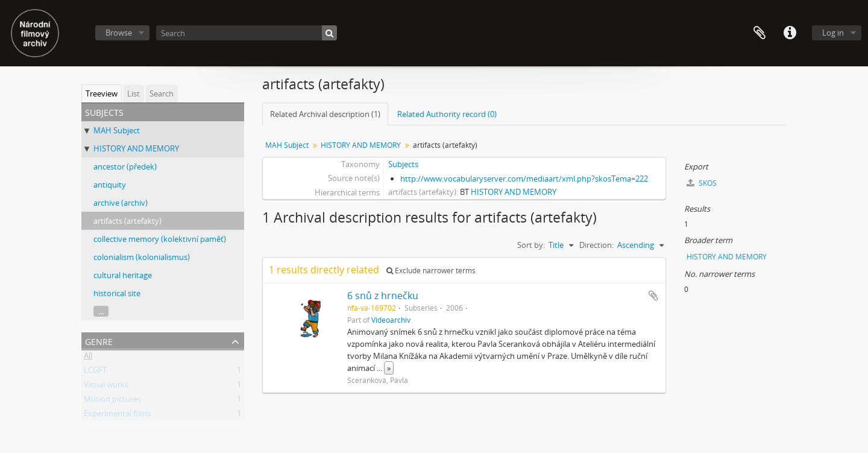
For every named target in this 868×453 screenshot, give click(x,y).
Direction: (596, 245)
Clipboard (759, 33)
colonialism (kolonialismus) (142, 257)
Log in (833, 33)
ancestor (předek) (125, 166)
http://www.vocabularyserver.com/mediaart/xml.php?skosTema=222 (524, 179)
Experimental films (117, 416)
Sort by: (531, 245)
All (88, 358)
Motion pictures (112, 401)
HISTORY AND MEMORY (136, 148)
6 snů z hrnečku (383, 296)
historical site (117, 293)
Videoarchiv (391, 320)
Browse (119, 33)
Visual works (106, 387)
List (134, 93)
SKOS (702, 183)
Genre (99, 341)
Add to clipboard (653, 296)
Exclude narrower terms (431, 271)
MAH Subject (117, 130)
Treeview (102, 93)
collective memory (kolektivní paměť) (160, 239)
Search (162, 93)
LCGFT (95, 372)
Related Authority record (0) (447, 114)
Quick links (790, 33)
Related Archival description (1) (325, 114)
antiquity (110, 185)
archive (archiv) (121, 203)
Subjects (403, 164)
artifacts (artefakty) (127, 221)
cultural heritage (123, 275)
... (101, 311)
